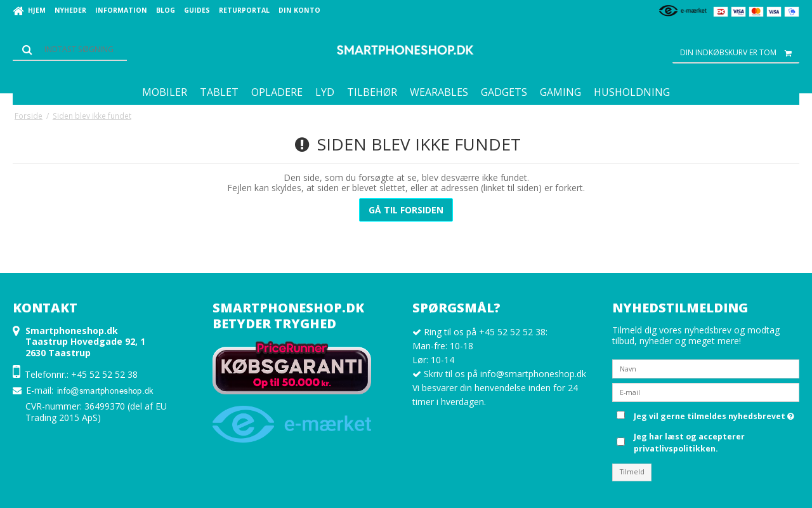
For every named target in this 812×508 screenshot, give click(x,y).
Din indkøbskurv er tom (740, 53)
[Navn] (706, 368)
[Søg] (70, 50)
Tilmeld (632, 472)
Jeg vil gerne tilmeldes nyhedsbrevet (714, 414)
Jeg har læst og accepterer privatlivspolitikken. (689, 442)
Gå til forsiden (406, 210)
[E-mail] (706, 391)
